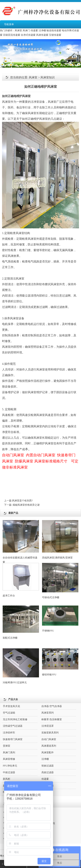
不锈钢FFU (60, 619)
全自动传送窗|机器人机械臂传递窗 (21, 542)
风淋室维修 (9, 759)
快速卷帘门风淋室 (13, 739)
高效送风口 (48, 786)
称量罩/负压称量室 (52, 719)
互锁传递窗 (55, 35)
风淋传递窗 (42, 35)
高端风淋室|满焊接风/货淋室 (60, 540)
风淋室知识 (48, 77)
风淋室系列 (48, 713)
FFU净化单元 (10, 766)
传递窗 (34, 30)
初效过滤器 (48, 766)
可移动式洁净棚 (60, 581)
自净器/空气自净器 (52, 706)
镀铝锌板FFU (60, 662)
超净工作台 (21, 580)
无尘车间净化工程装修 (15, 719)
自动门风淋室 (49, 739)
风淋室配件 (48, 752)
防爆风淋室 (24, 461)
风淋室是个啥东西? (22, 501)
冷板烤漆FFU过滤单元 (21, 666)
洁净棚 (42, 30)
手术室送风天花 (11, 706)
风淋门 (26, 30)
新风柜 (7, 779)
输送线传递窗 (54, 30)
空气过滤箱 (9, 713)
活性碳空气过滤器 (13, 726)
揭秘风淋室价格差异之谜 (26, 505)
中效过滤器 (9, 772)
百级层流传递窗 (12, 35)
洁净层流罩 (48, 726)
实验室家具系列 (50, 733)
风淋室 (18, 30)
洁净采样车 (9, 733)
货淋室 (7, 746)
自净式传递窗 (28, 35)
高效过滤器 (48, 772)
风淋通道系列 (49, 746)
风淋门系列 (9, 752)
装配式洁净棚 (21, 622)
